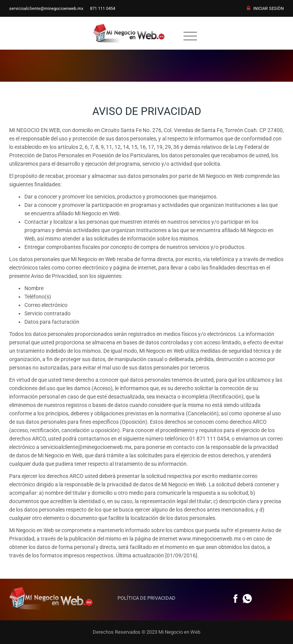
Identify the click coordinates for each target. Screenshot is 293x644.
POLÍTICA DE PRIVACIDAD (146, 598)
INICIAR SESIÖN (269, 9)
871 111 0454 (103, 9)
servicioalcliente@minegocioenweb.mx (46, 9)
